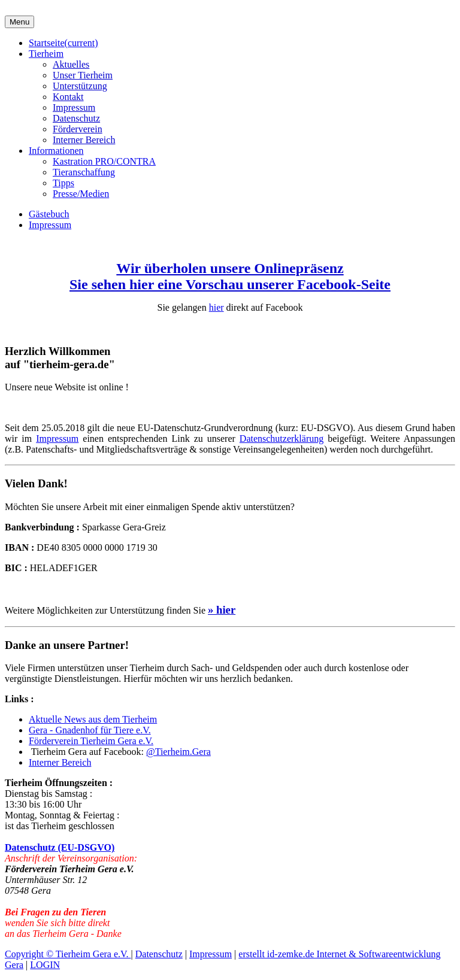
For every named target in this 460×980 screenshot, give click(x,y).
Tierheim (46, 54)
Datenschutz (76, 118)
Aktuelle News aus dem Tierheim (93, 719)
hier (217, 307)
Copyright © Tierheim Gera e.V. (68, 954)
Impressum (74, 107)
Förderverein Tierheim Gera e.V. (91, 741)
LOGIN (45, 965)
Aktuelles (71, 64)
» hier (222, 610)
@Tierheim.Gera (178, 752)
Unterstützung (80, 86)
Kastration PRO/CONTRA (104, 161)
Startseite (63, 43)
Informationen (56, 151)
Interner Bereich (84, 140)
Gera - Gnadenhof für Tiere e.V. (90, 730)
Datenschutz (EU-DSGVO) (60, 847)
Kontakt (68, 97)
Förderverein (78, 129)
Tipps (63, 183)
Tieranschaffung (84, 172)
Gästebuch (49, 214)
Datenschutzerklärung (282, 439)
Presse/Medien (81, 194)
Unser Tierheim (83, 75)
